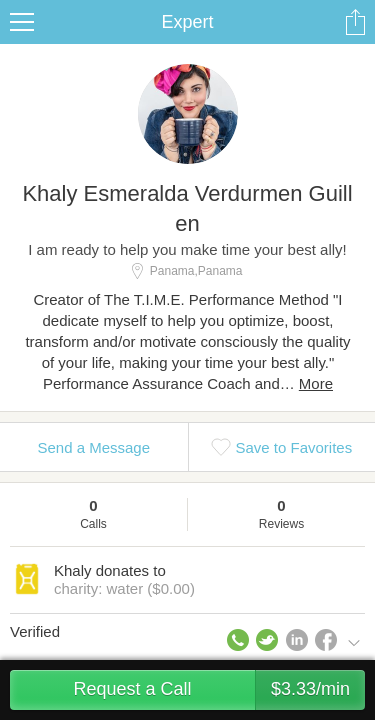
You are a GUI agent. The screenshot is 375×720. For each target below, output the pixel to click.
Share (355, 22)
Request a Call (219, 690)
